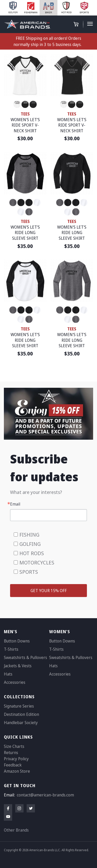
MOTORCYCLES (37, 563)
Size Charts (14, 746)
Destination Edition (21, 714)
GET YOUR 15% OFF (49, 591)
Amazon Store (17, 771)
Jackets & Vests (18, 666)
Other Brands (16, 830)
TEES (25, 114)
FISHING (29, 535)
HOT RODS (32, 553)
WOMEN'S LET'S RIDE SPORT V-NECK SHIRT (25, 125)
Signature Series (19, 706)
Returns (11, 753)
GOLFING (30, 544)
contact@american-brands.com (45, 795)
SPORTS (29, 572)
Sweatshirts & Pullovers (25, 657)
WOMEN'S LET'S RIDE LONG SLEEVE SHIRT (25, 233)
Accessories (15, 682)
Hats (8, 674)
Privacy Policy (16, 759)
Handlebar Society (21, 723)
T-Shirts (11, 649)
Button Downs (17, 641)
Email (15, 504)
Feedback (13, 765)
